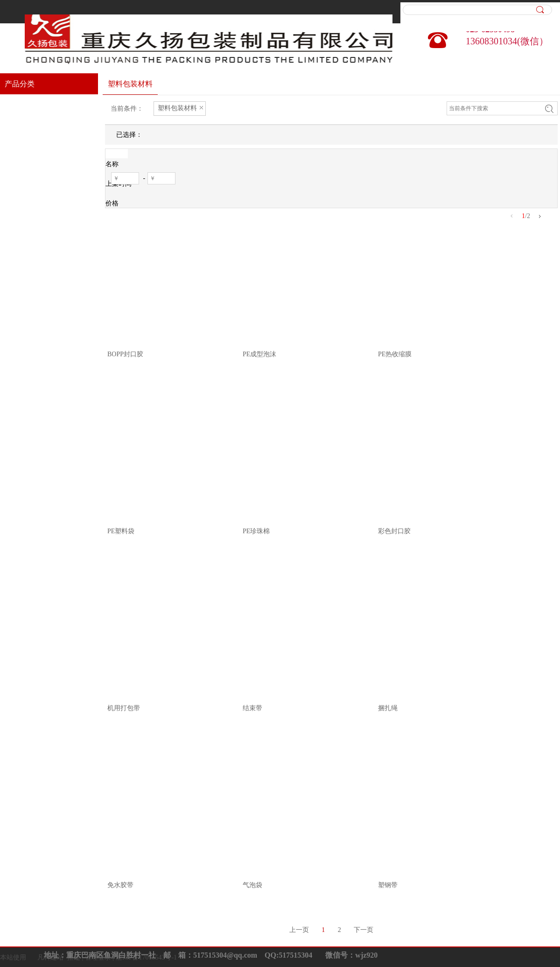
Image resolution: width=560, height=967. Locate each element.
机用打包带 (124, 708)
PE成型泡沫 (259, 354)
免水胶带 (120, 885)
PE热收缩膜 (395, 354)
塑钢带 (388, 885)
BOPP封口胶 (125, 354)
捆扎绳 (388, 708)
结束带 (252, 708)
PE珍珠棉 (256, 531)
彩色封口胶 (394, 531)
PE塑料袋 (121, 531)
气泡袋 (252, 885)
